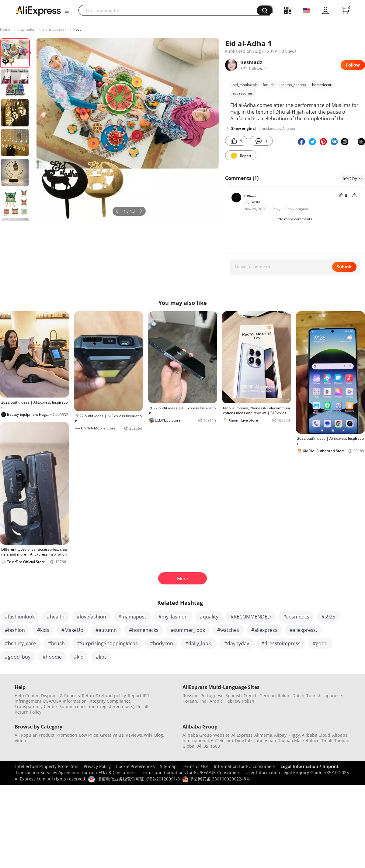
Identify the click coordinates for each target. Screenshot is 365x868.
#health (56, 617)
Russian (191, 696)
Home (5, 29)
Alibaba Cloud (316, 735)
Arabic (216, 701)
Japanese (333, 696)
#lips (101, 657)
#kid (79, 657)
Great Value (112, 735)
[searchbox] (170, 10)
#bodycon (162, 643)
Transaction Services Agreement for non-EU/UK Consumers (75, 772)
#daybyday (237, 643)
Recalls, (144, 706)
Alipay (280, 735)
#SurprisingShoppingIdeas (107, 643)
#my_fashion (173, 617)
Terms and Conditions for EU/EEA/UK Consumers (191, 772)
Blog (159, 735)
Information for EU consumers (245, 766)
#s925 (328, 617)
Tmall (327, 741)
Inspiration (26, 29)
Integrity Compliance (110, 701)
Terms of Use (195, 766)
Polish (248, 701)
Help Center (27, 696)
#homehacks (144, 630)
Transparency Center (36, 706)
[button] (67, 11)
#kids (43, 630)
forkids (269, 85)
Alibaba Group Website (206, 735)
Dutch (298, 696)
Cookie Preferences (135, 766)
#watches (228, 630)
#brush (56, 643)
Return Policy (28, 712)
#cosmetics (296, 617)
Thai (203, 701)
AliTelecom (222, 741)
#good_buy (18, 657)
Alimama (263, 735)
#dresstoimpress (281, 643)
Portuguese (212, 696)
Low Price (89, 735)
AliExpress (242, 735)
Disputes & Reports (60, 696)
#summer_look (188, 630)
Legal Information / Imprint (309, 766)
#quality (209, 617)
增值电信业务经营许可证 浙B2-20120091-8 (139, 779)
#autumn (106, 630)
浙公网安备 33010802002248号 (216, 779)
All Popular (26, 735)
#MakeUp (72, 630)
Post (77, 29)
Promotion (67, 735)
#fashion (15, 630)
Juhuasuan (265, 741)
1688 (215, 746)
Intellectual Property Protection (47, 766)
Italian (284, 696)
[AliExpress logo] (38, 11)
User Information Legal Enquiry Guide (284, 772)
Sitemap (168, 766)
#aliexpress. (303, 630)
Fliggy (294, 735)
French (251, 696)
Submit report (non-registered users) (97, 706)
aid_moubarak (54, 29)
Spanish (234, 696)
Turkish (314, 696)
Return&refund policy (104, 696)
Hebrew (232, 701)
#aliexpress (264, 630)
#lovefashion (91, 617)
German (268, 696)
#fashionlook (20, 617)
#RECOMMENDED (251, 617)
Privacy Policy (97, 766)
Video (20, 741)
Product (47, 735)
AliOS (203, 746)
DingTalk (244, 741)
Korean (190, 701)
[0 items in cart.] (346, 10)
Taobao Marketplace (299, 741)
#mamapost (132, 617)
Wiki (148, 735)
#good (320, 643)
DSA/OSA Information (65, 701)
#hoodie (52, 657)
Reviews (134, 735)
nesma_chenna (293, 85)
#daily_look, (199, 643)
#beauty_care (20, 643)
